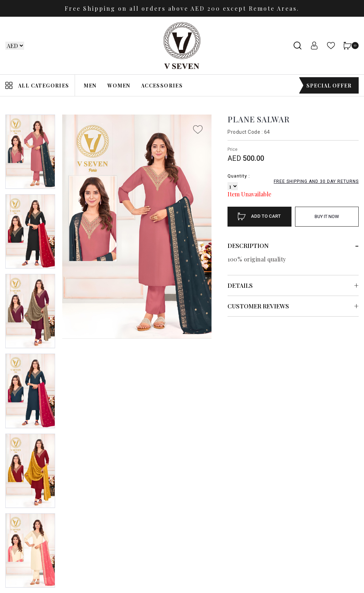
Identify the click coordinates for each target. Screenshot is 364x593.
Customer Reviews (258, 306)
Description (248, 245)
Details (240, 285)
